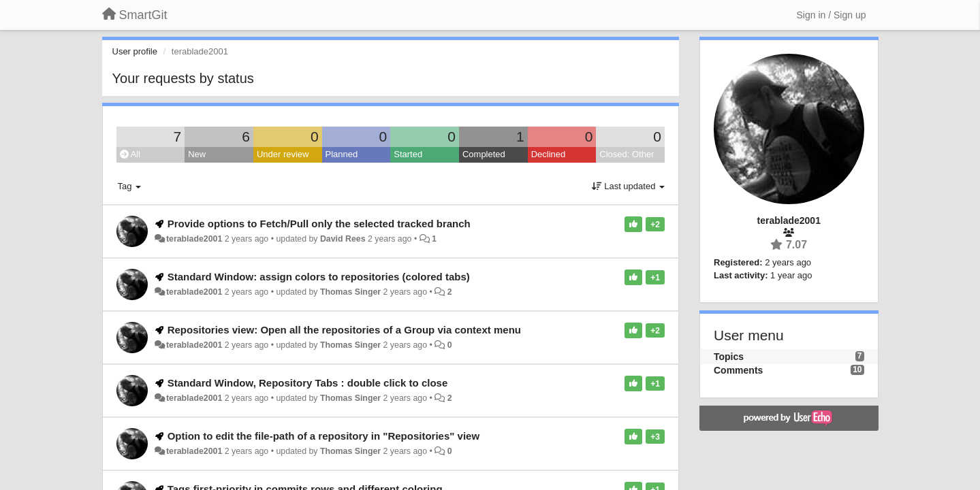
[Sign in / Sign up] (832, 15)
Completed (484, 154)
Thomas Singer (350, 292)
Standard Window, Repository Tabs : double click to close (308, 383)
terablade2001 (194, 239)
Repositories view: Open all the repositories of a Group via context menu (344, 330)
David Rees (343, 239)
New (197, 154)
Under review (283, 154)
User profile (135, 51)
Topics (729, 357)
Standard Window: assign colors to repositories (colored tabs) (319, 277)
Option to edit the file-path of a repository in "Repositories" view (323, 436)
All (130, 154)
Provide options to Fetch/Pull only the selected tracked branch (319, 224)
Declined (549, 154)
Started (408, 154)
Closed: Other (627, 154)
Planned (342, 154)
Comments (738, 370)
